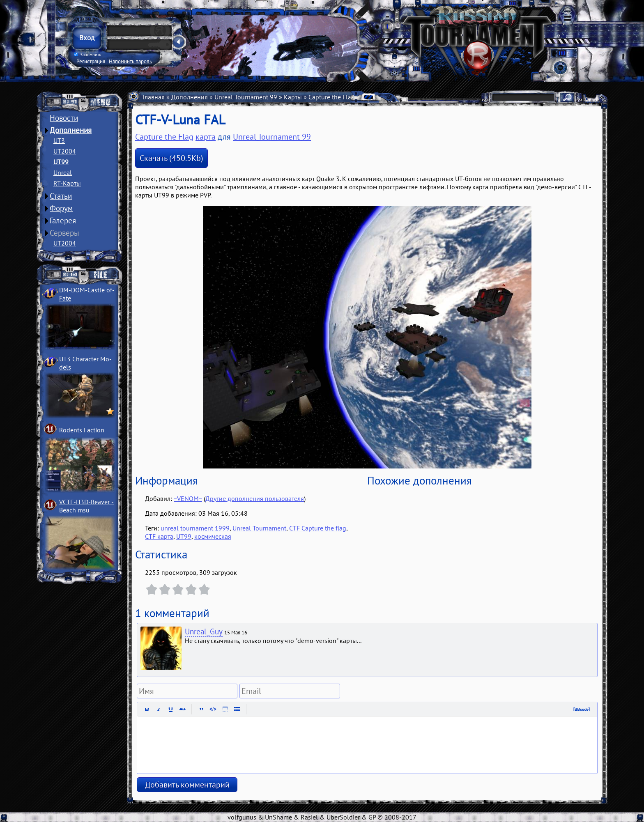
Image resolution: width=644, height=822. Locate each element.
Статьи (61, 196)
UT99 (61, 162)
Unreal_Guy (204, 631)
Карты (293, 97)
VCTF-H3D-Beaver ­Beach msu (86, 506)
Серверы (64, 233)
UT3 (59, 140)
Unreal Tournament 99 (246, 97)
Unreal (63, 172)
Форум (61, 208)
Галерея (63, 220)
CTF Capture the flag (318, 528)
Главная (154, 97)
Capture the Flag (332, 97)
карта (206, 137)
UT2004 (65, 151)
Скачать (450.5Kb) (171, 158)
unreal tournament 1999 (195, 528)
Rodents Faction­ (82, 430)
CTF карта (159, 536)
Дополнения (71, 130)
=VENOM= (188, 498)
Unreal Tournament (259, 528)
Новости (64, 118)
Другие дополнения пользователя (255, 498)
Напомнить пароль (130, 61)
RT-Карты (67, 183)
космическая (213, 536)
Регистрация (91, 61)
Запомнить (87, 55)
